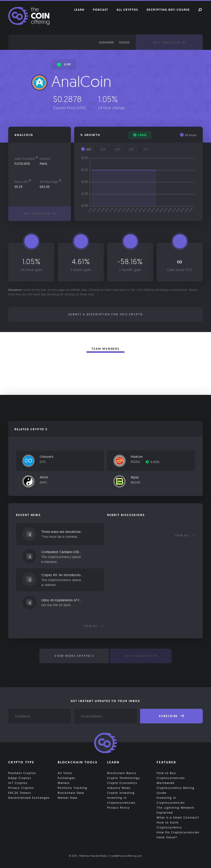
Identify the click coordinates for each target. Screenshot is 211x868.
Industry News (119, 788)
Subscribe (171, 716)
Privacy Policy (118, 808)
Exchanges (66, 778)
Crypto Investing (121, 793)
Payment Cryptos (22, 773)
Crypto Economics (122, 783)
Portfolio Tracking (73, 788)
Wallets (64, 783)
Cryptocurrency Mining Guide (176, 790)
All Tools (65, 773)
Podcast (101, 10)
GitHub (124, 42)
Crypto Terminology (124, 778)
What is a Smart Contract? (178, 818)
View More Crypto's (74, 656)
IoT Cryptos (18, 783)
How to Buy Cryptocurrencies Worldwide (171, 778)
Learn (79, 10)
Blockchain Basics (122, 773)
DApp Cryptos (20, 778)
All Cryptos (127, 10)
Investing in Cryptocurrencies (121, 800)
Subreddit (106, 42)
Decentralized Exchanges (29, 798)
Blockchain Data (71, 793)
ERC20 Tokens (20, 793)
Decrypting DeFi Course (168, 10)
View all (94, 626)
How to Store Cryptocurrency (169, 825)
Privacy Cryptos (21, 788)
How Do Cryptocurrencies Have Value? (178, 835)
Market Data (67, 798)
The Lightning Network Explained (176, 810)
